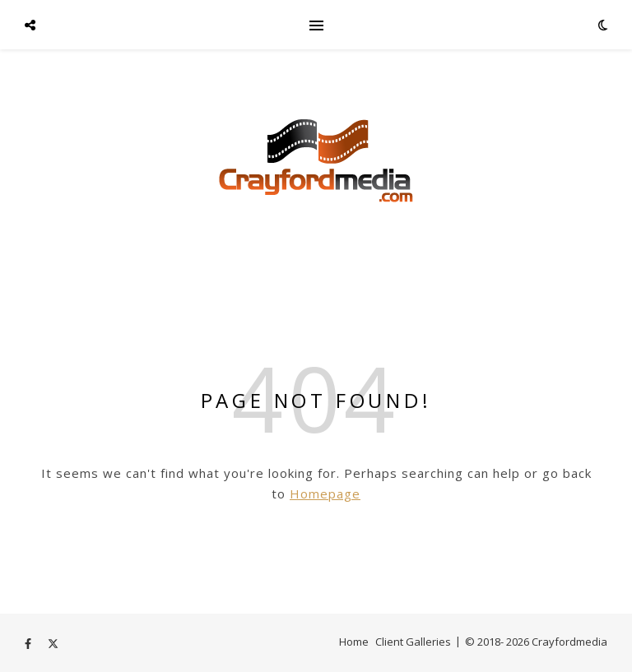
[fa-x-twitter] (53, 643)
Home (354, 642)
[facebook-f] (29, 643)
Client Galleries (413, 642)
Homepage (325, 494)
